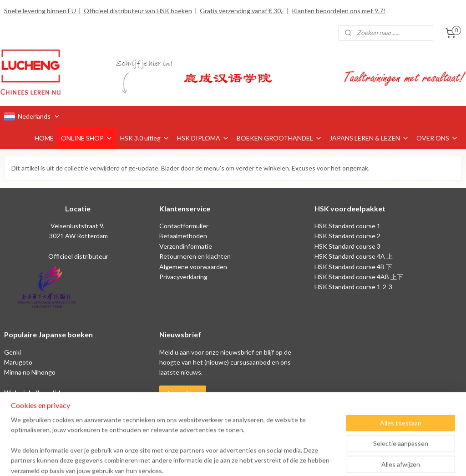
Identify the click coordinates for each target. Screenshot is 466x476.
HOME (44, 138)
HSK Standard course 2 (348, 236)
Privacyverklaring (183, 277)
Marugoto (18, 362)
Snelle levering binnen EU (40, 11)
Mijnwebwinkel (327, 459)
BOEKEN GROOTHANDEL (279, 138)
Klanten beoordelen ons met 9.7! (339, 11)
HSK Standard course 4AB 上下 (359, 277)
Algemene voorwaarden (193, 267)
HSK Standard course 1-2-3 (353, 287)
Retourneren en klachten (195, 256)
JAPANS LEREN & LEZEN (369, 138)
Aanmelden (183, 393)
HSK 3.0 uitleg (145, 138)
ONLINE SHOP (87, 138)
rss (221, 459)
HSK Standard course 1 (348, 226)
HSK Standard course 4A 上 (354, 256)
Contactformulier (184, 226)
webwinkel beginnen (253, 459)
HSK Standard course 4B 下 (353, 267)
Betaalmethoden (183, 236)
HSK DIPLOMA (203, 138)
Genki (13, 352)
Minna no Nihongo (30, 372)
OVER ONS (437, 138)
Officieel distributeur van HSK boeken (138, 11)
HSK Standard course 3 (347, 246)
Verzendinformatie (186, 246)
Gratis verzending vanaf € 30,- (242, 11)
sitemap (205, 459)
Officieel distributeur (78, 256)
